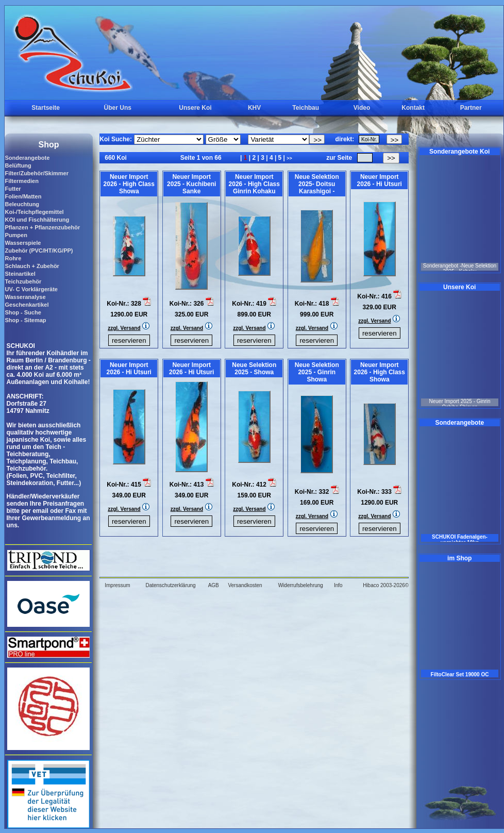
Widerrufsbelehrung (301, 585)
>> (289, 158)
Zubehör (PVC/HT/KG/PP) (39, 251)
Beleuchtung (22, 204)
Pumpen (16, 235)
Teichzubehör (23, 281)
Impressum (117, 585)
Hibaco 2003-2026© (386, 585)
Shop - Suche (23, 312)
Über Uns (118, 108)
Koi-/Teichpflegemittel (34, 212)
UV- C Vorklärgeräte (31, 289)
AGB (214, 585)
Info (338, 585)
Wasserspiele (23, 243)
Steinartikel (20, 274)
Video (362, 108)
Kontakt (413, 108)
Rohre (13, 258)
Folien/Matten (23, 196)
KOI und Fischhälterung (37, 220)
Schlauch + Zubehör (32, 266)
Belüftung (18, 165)
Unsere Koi (195, 108)
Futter (13, 189)
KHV (254, 108)
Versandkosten (245, 585)
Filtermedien (21, 181)
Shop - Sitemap (25, 320)
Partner (471, 108)
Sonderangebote (27, 158)
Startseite (46, 108)
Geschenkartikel (27, 305)
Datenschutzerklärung (170, 585)
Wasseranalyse (25, 297)
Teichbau (306, 108)
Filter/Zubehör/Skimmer (36, 173)
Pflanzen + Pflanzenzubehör (42, 227)
